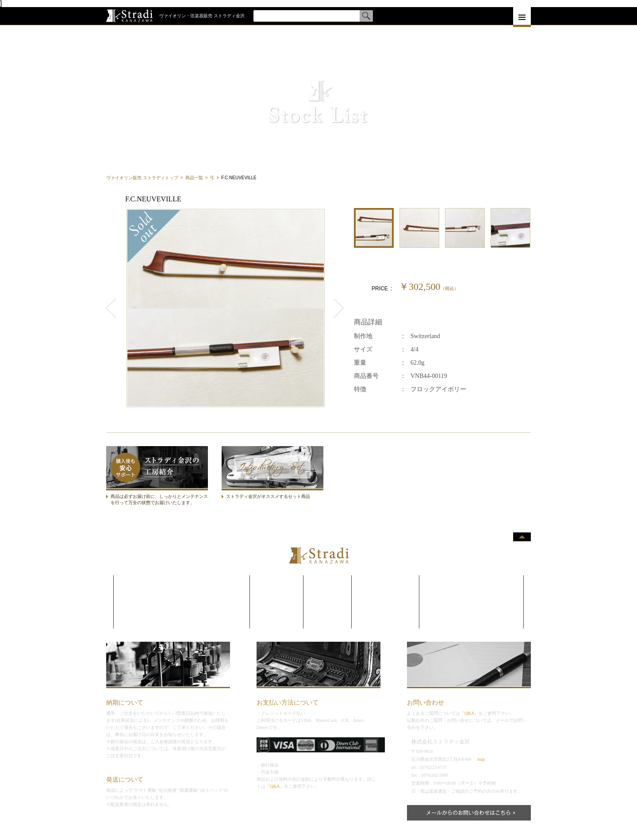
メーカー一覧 (223, 580)
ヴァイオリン (140, 591)
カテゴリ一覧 (223, 591)
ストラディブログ (383, 580)
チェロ (132, 613)
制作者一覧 (220, 613)
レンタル (271, 624)
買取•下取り (274, 602)
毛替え (268, 580)
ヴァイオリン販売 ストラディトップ (142, 178)
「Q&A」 (275, 786)
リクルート (327, 613)
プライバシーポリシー (456, 591)
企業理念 (324, 580)
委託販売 (271, 613)
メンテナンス (276, 591)
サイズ (215, 624)
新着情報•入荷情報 (384, 591)
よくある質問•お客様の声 (460, 580)
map (481, 759)
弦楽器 (132, 580)
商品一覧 (194, 178)
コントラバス (140, 624)
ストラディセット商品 (257, 490)
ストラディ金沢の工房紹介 (149, 490)
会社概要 (324, 591)
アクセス (324, 602)
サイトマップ (445, 602)
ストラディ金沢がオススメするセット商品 (268, 496)
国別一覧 (217, 602)
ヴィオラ (134, 602)
